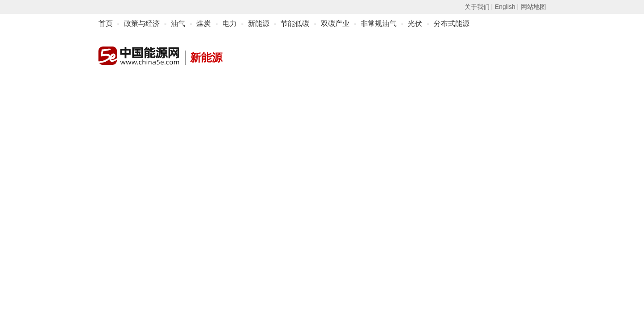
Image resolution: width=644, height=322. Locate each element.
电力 (230, 23)
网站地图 (533, 7)
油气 (178, 23)
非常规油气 (379, 23)
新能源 (259, 23)
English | (507, 7)
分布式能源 (452, 23)
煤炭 (204, 23)
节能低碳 (295, 23)
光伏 (415, 23)
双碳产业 (335, 23)
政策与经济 (142, 23)
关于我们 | (479, 7)
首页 (106, 23)
